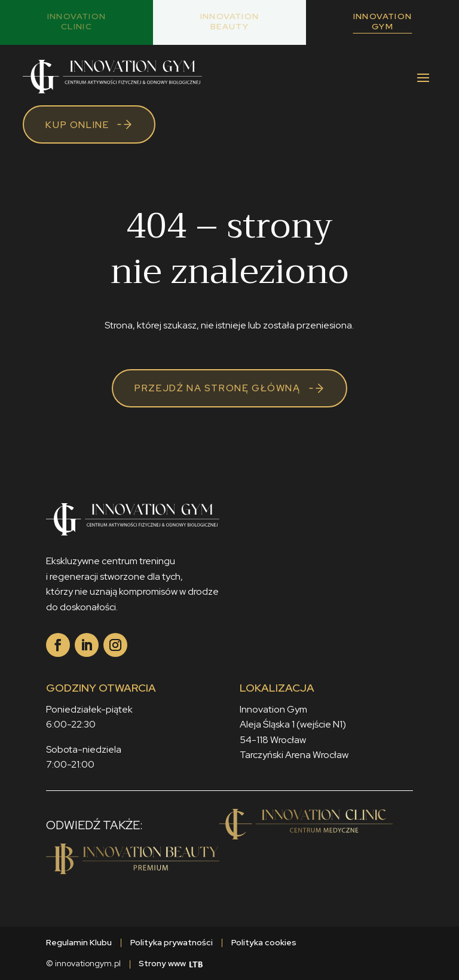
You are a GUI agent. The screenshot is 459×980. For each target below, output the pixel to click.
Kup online (77, 125)
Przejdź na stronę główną (217, 388)
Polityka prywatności (172, 942)
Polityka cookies (264, 942)
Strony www (171, 963)
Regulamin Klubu (79, 942)
